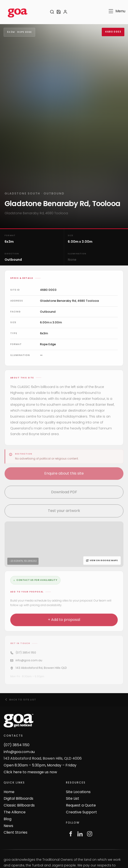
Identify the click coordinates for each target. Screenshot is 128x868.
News (8, 826)
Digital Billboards (18, 798)
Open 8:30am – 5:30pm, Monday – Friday (40, 765)
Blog (8, 819)
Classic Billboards (19, 805)
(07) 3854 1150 (17, 745)
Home (9, 792)
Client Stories (16, 832)
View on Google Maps (102, 562)
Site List (73, 798)
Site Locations (78, 792)
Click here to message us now (30, 772)
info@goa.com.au (19, 752)
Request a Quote (81, 805)
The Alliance (15, 812)
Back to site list (20, 700)
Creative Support (81, 812)
